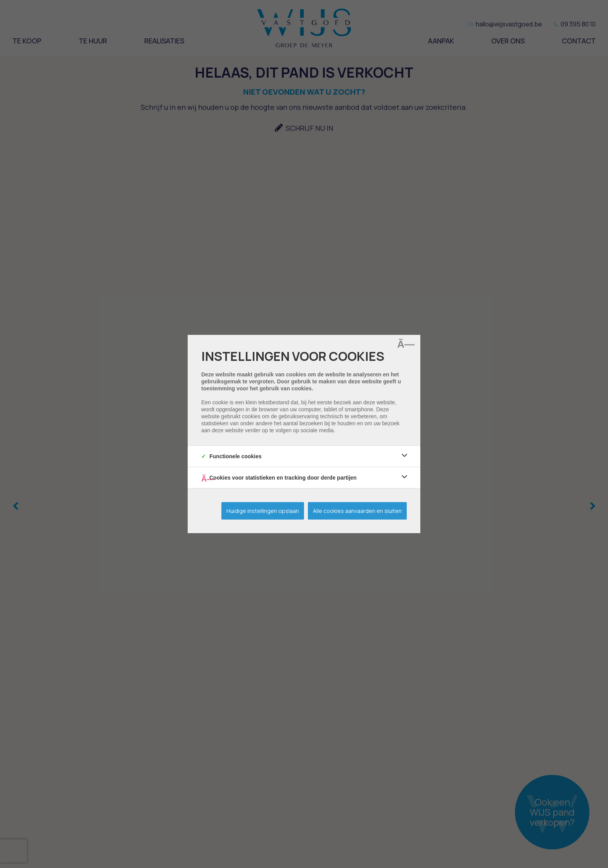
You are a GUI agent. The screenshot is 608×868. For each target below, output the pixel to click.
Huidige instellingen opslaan (263, 511)
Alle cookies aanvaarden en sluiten (357, 511)
